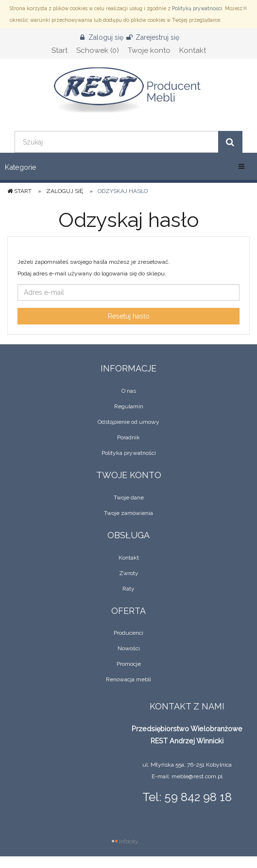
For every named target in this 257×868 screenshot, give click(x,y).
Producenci (128, 633)
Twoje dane (129, 498)
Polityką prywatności (197, 8)
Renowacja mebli (128, 679)
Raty (128, 589)
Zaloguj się (65, 191)
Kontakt (129, 558)
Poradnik (128, 437)
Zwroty (129, 573)
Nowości (129, 648)
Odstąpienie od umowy (128, 422)
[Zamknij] (245, 8)
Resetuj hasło (129, 316)
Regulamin (129, 406)
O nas (129, 391)
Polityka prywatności (129, 453)
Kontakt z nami (187, 706)
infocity (129, 841)
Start (19, 191)
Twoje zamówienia (128, 513)
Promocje (129, 664)
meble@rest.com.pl (197, 776)
